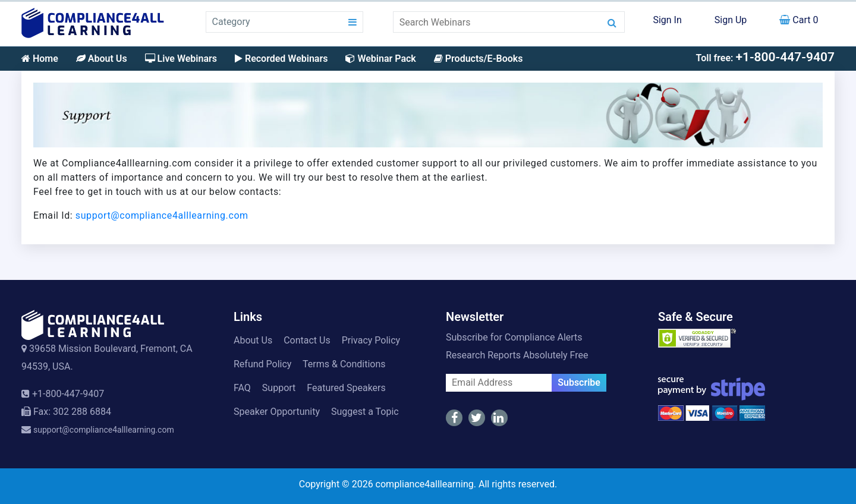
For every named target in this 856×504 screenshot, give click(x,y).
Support (279, 388)
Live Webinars (181, 59)
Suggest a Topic (365, 412)
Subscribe (579, 382)
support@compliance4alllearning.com (162, 215)
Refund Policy (262, 364)
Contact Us (307, 340)
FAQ (242, 388)
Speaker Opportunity (277, 412)
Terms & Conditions (344, 364)
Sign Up (731, 20)
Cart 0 (799, 20)
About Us (102, 59)
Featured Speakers (346, 388)
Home (40, 59)
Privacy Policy (371, 340)
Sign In (667, 20)
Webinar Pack (380, 59)
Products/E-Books (479, 59)
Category (231, 22)
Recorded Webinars (281, 59)
